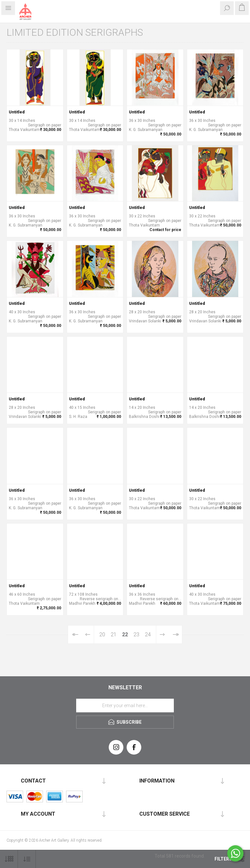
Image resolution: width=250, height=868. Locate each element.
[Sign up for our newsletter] (125, 706)
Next (162, 635)
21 (114, 635)
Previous (88, 635)
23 (136, 635)
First (75, 635)
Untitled (17, 112)
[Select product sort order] (27, 859)
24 (148, 635)
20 (102, 635)
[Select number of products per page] (9, 859)
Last (175, 635)
